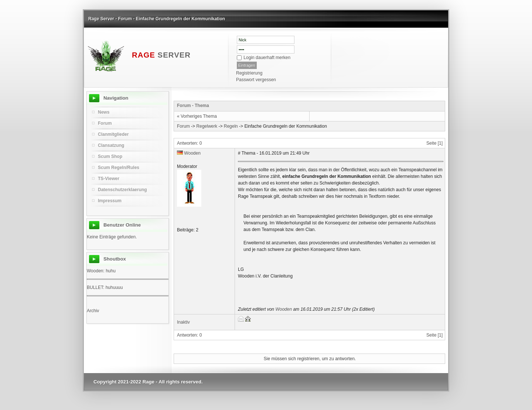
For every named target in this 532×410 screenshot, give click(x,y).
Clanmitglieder (113, 134)
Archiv (93, 311)
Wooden (192, 153)
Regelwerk (207, 126)
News (104, 112)
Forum (183, 126)
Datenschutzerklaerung (122, 190)
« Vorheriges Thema (197, 116)
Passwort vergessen (256, 80)
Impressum (110, 201)
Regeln (231, 126)
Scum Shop (110, 156)
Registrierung (249, 73)
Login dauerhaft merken (267, 58)
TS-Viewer (109, 179)
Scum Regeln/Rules (119, 168)
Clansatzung (111, 145)
